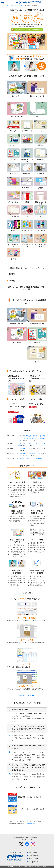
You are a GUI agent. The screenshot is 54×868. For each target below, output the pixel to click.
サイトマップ (33, 862)
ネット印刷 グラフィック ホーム (16, 6)
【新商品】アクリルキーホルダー (29, 453)
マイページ (33, 852)
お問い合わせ (33, 856)
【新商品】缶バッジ (25, 448)
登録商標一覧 (31, 823)
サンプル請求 (33, 859)
